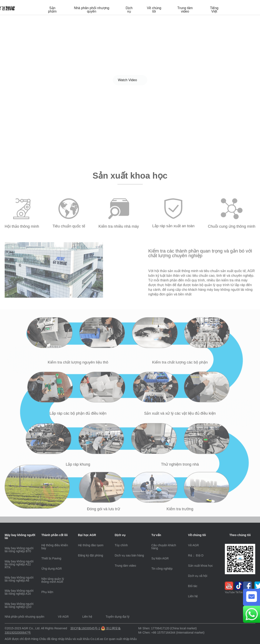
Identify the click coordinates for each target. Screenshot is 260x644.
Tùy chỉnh (121, 545)
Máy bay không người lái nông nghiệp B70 (19, 550)
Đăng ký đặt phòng (90, 555)
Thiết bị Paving (51, 558)
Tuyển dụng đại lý (118, 617)
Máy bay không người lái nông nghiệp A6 (19, 579)
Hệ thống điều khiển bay (55, 547)
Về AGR (193, 545)
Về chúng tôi (154, 10)
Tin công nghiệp (162, 569)
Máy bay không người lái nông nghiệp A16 (19, 592)
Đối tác (193, 586)
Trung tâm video (185, 10)
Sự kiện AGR (160, 558)
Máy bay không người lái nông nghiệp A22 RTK (19, 564)
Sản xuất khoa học (200, 566)
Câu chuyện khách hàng (164, 547)
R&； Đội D (196, 555)
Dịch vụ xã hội (198, 576)
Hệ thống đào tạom (91, 545)
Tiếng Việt (214, 10)
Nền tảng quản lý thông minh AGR (53, 580)
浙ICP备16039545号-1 (85, 628)
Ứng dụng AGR (52, 569)
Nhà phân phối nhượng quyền (92, 10)
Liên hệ (193, 596)
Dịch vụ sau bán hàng (129, 555)
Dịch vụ (129, 10)
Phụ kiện (47, 592)
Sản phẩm (52, 10)
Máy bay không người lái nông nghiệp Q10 (19, 605)
